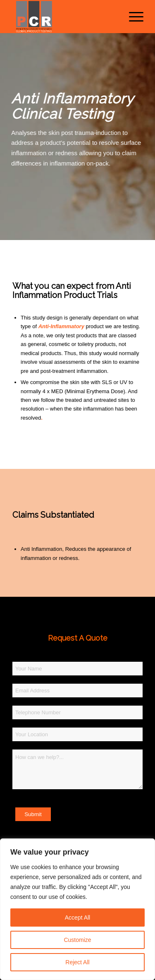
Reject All (77, 962)
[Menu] (132, 17)
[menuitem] (132, 17)
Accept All (77, 918)
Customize (77, 940)
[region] (77, 909)
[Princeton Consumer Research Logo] (64, 17)
